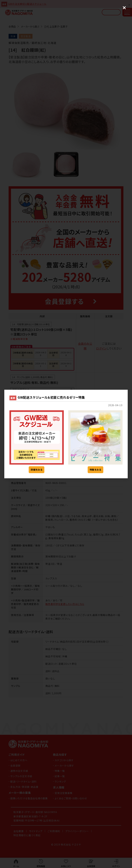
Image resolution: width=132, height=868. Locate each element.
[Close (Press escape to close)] (124, 8)
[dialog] (66, 434)
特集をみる (95, 470)
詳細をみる (37, 470)
